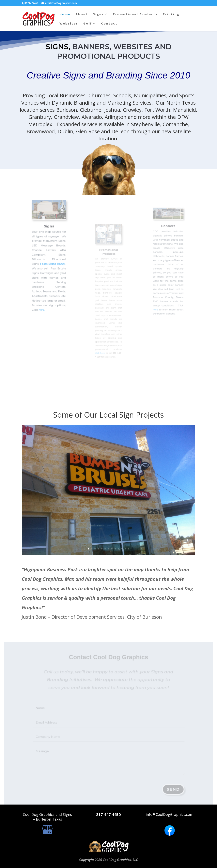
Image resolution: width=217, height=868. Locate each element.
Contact (109, 24)
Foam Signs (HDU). (51, 261)
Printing (171, 14)
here (159, 295)
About (82, 14)
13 (121, 528)
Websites (69, 24)
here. (44, 292)
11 (117, 528)
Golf (88, 24)
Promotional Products (135, 14)
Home (65, 14)
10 (115, 528)
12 (119, 528)
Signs (98, 14)
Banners (168, 237)
